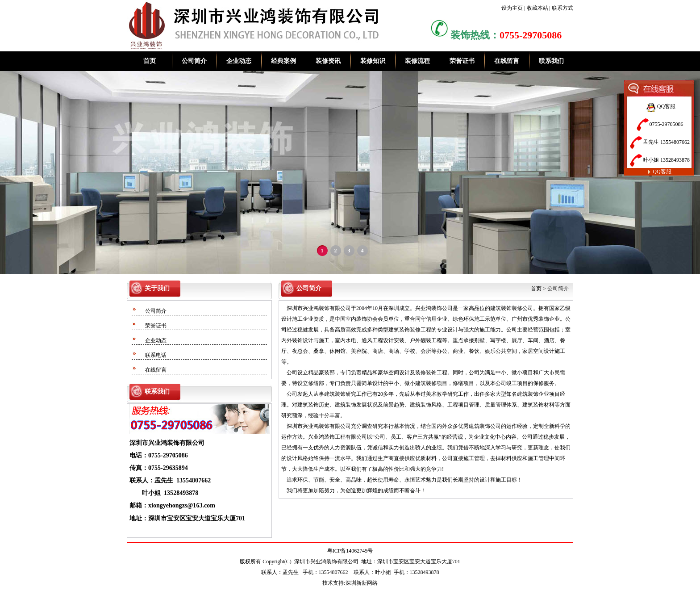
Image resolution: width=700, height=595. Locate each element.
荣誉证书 (462, 61)
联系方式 (562, 8)
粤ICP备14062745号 (350, 551)
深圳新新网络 (362, 583)
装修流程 (417, 61)
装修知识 (373, 61)
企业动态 (239, 61)
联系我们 (551, 61)
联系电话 (156, 355)
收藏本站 (537, 8)
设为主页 (512, 8)
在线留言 (507, 61)
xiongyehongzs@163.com (182, 505)
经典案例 (283, 61)
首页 (150, 61)
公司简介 (194, 61)
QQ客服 (659, 106)
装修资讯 (328, 61)
